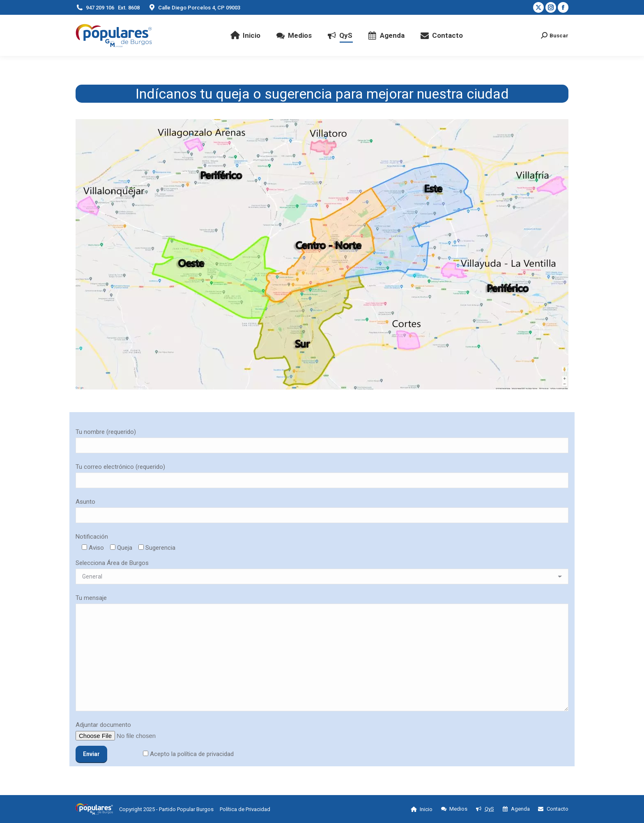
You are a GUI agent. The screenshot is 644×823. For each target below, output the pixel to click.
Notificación (92, 537)
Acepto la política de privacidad (191, 754)
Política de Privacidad (245, 809)
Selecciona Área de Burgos (112, 563)
